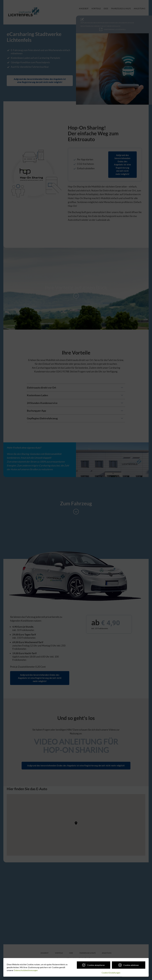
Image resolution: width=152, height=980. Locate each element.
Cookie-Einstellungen (111, 973)
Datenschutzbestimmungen (26, 970)
